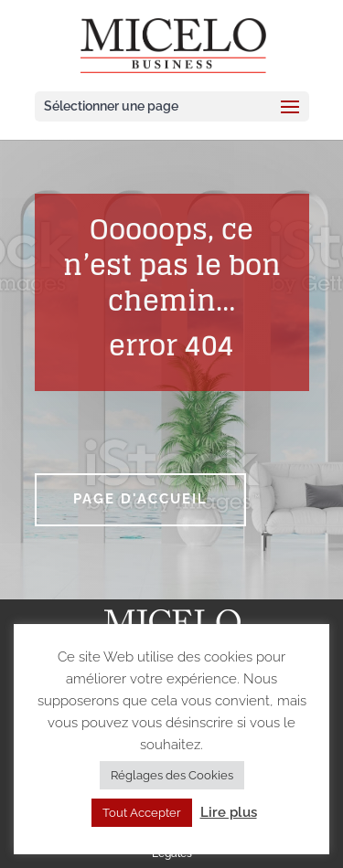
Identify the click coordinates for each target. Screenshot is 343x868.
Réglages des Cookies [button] (172, 775)
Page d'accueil (140, 499)
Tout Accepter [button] (142, 813)
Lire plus (229, 812)
